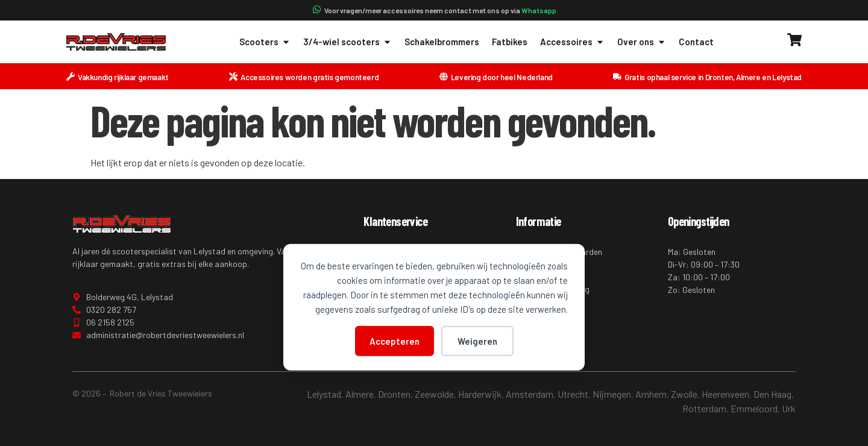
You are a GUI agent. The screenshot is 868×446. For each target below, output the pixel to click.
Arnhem (651, 394)
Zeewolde (434, 394)
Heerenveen (725, 394)
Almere (360, 394)
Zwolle (684, 394)
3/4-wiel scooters (348, 42)
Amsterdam (530, 394)
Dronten (394, 394)
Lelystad (324, 394)
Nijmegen (612, 394)
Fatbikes (510, 42)
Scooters (265, 42)
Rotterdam (704, 408)
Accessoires (572, 42)
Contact (696, 42)
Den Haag (772, 394)
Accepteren (395, 341)
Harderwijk (480, 394)
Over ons (642, 42)
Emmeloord (754, 408)
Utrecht (573, 394)
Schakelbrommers (442, 42)
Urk (789, 408)
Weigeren (477, 341)
